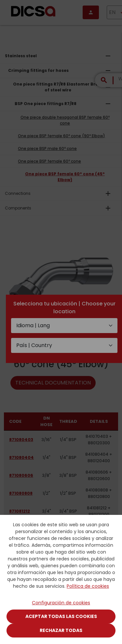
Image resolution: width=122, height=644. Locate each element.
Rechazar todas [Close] (61, 630)
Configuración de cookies (61, 603)
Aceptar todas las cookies (61, 616)
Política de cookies (88, 586)
